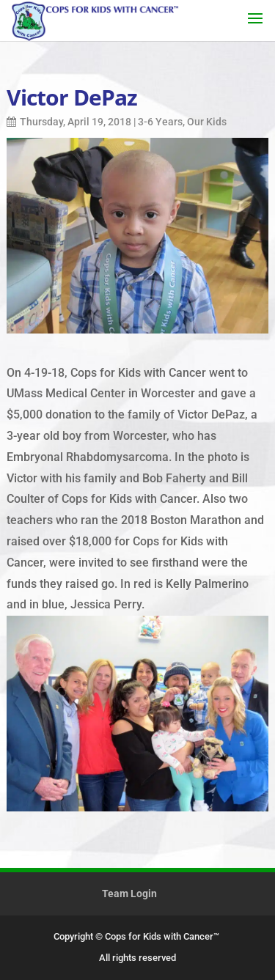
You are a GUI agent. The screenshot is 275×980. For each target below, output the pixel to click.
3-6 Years (160, 122)
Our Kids (207, 122)
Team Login (129, 894)
